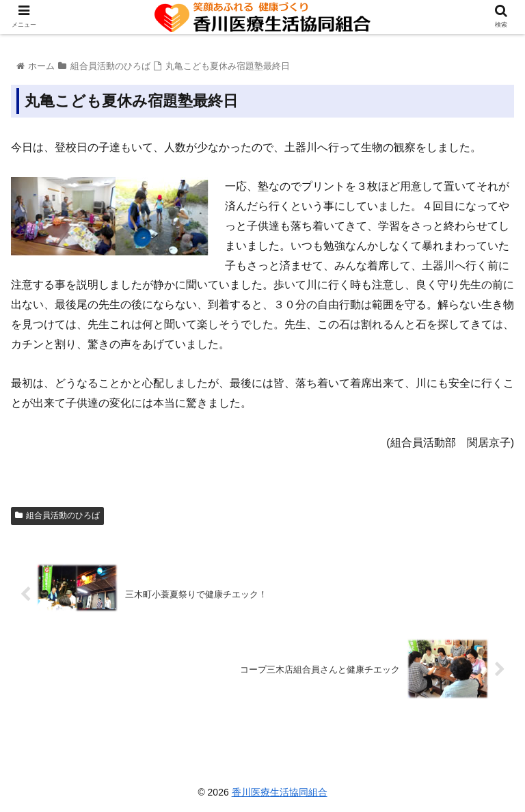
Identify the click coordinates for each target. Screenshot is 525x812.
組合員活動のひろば (57, 515)
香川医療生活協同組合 (280, 792)
